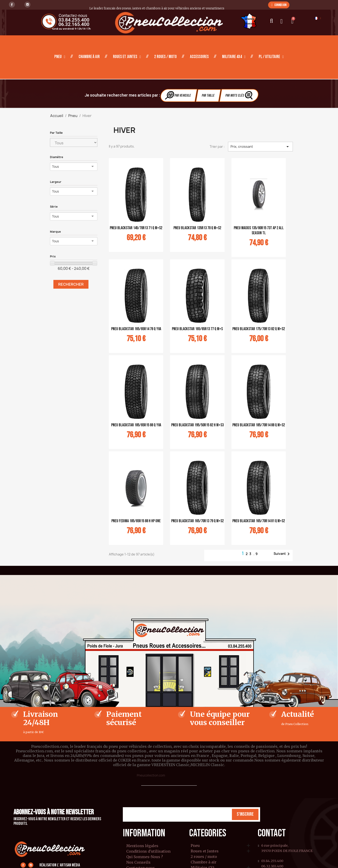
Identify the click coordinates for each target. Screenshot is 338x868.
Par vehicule (178, 95)
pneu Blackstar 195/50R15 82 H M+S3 (197, 425)
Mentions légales (142, 846)
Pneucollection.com (151, 775)
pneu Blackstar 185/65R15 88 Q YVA (136, 425)
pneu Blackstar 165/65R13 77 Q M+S (197, 329)
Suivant (282, 554)
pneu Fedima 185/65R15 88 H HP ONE (136, 521)
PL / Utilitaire (271, 57)
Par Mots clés (239, 95)
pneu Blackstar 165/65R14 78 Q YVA (136, 329)
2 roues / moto (165, 57)
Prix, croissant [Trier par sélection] (260, 147)
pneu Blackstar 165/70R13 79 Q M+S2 (197, 521)
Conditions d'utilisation (148, 851)
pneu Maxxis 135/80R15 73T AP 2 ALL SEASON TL (259, 230)
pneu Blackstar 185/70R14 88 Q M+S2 (259, 425)
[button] (279, 5)
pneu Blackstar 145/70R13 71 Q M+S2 (136, 228)
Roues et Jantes (127, 57)
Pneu (60, 57)
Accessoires (199, 57)
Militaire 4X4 (234, 57)
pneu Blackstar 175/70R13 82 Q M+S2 (259, 329)
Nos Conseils (138, 862)
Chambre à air (89, 57)
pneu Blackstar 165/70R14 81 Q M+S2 (259, 521)
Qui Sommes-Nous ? (145, 857)
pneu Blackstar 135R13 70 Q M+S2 (197, 228)
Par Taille (208, 96)
